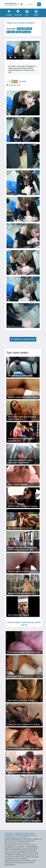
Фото (27, 13)
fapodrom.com (12, 4)
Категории (18, 13)
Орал (19, 32)
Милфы (28, 29)
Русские (26, 32)
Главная (9, 13)
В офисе (11, 32)
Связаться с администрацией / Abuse (20, 833)
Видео (36, 13)
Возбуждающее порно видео (16, 837)
